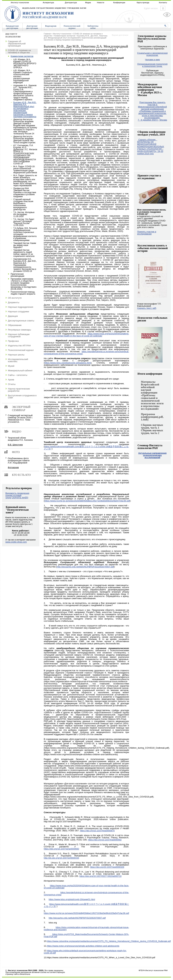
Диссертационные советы (21, 321)
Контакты (163, 3)
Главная (47, 34)
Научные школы (16, 355)
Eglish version (151, 8)
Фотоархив (13, 467)
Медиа (88, 3)
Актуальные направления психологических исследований (152, 455)
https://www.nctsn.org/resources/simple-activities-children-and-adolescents (83, 946)
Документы (14, 302)
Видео (17, 432)
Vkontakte (163, 8)
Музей (11, 366)
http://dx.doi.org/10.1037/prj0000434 (61, 858)
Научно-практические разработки (19, 390)
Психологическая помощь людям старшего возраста (23, 293)
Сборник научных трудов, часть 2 (152, 432)
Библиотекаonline (93, 27)
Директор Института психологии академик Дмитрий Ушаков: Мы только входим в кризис (24, 140)
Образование (15, 325)
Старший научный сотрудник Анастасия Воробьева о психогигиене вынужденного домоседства (23, 204)
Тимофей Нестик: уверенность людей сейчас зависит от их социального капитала (24, 253)
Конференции (119, 3)
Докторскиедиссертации (32, 27)
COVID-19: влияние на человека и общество (19, 51)
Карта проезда (143, 3)
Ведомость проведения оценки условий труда (17, 495)
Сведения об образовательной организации (17, 44)
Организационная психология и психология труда (152, 65)
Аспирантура (48, 3)
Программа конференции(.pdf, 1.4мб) (152, 417)
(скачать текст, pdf (147, 308)
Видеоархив (51, 26)
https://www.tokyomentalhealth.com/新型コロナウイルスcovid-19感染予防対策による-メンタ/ (86, 448)
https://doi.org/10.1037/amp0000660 (61, 849)
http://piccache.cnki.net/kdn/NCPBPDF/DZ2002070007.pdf (85, 567)
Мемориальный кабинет (20, 371)
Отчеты (12, 384)
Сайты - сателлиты (18, 375)
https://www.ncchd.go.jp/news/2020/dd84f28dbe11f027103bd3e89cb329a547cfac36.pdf (87, 501)
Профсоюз (13, 341)
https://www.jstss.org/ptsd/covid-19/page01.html (68, 363)
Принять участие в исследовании (147, 233)
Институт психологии (20, 3)
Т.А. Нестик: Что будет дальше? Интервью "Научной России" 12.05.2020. (24, 222)
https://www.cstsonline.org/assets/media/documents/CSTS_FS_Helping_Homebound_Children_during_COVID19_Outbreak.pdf (109, 941)
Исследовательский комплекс (18, 360)
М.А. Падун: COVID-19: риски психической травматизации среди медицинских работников (25, 170)
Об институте (15, 298)
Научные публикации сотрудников (19, 335)
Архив (11, 380)
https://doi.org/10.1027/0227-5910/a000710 (100, 876)
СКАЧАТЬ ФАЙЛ (20, 498)
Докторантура (71, 3)
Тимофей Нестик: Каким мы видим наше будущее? (25, 245)
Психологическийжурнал (72, 27)
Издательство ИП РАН (19, 346)
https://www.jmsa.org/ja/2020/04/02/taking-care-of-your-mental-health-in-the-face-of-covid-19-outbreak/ (86, 335)
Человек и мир (152, 60)
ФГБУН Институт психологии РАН (153, 970)
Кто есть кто (21, 475)
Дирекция (13, 316)
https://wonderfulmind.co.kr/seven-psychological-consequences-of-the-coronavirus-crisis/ (86, 353)
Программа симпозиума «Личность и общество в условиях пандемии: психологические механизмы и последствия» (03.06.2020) (24, 284)
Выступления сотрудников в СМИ (22, 397)
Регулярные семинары (19, 330)
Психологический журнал (21, 350)
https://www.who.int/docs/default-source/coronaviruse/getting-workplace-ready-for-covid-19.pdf (85, 952)
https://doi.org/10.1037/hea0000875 (97, 831)
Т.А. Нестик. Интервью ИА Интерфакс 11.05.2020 (24, 214)
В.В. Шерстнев (15, 445)
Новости (101, 3)
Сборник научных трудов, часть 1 (152, 426)
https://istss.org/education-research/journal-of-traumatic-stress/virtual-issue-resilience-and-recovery (86, 928)
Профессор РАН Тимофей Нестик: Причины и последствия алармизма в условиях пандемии (25, 192)
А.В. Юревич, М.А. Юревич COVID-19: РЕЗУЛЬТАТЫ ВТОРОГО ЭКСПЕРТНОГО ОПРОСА (25, 64)
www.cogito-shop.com (16, 542)
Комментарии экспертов (65, 36)
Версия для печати (120, 35)
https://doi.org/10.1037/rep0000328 (107, 867)
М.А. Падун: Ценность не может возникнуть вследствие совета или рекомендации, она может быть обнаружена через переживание (25, 180)
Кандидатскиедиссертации (12, 27)
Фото (16, 452)
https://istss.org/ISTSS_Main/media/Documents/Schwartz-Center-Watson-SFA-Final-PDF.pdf (86, 935)
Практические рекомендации (17, 275)
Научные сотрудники (18, 312)
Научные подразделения (21, 307)
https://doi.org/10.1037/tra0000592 (105, 840)
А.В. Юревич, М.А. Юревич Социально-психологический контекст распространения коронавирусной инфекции (23, 77)
